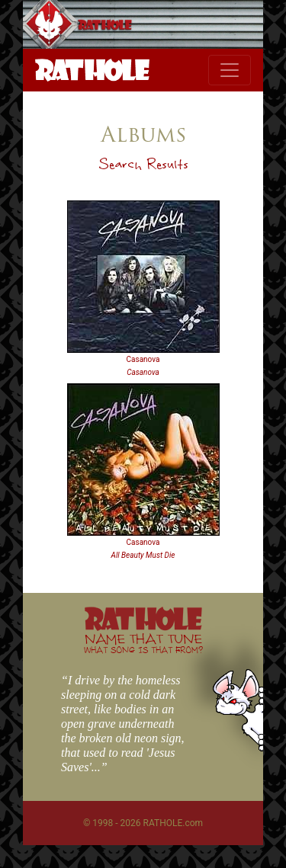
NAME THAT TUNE (143, 643)
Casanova (143, 359)
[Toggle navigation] (230, 70)
